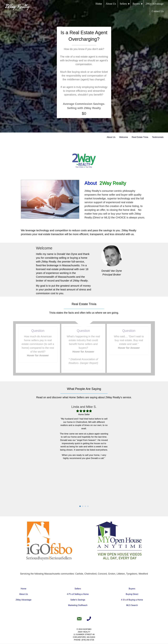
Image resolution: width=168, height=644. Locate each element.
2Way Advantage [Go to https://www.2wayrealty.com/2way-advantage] (23, 600)
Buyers (136, 4)
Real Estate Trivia (140, 137)
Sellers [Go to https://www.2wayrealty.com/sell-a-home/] (78, 589)
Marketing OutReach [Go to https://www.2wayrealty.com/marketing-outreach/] (78, 606)
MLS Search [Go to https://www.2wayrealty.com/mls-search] (132, 606)
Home (99, 4)
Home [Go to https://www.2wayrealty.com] (24, 589)
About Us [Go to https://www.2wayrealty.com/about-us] (23, 594)
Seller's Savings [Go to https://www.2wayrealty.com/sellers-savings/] (78, 600)
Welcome (124, 137)
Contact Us (158, 11)
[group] (84, 109)
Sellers (123, 4)
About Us (111, 4)
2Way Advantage (155, 4)
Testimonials (158, 137)
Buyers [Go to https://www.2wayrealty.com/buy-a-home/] (132, 589)
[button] (129, 4)
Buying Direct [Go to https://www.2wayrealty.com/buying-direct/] (132, 594)
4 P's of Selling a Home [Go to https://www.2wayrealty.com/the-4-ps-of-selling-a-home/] (78, 594)
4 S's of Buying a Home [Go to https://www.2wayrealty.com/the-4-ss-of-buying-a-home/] (132, 600)
